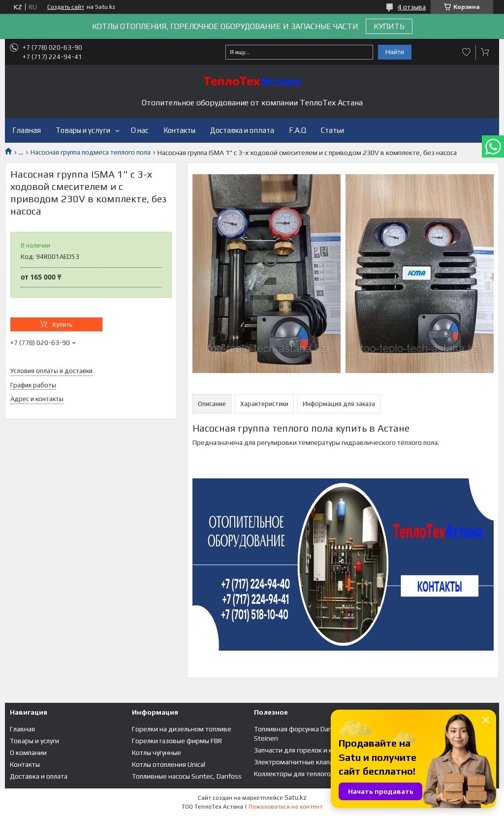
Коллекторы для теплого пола (300, 774)
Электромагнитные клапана (297, 762)
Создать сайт (66, 7)
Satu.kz (296, 798)
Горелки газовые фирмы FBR (177, 741)
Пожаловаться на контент (285, 807)
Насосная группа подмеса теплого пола (91, 152)
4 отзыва (412, 7)
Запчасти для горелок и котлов (302, 750)
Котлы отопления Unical (169, 764)
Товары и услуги (83, 130)
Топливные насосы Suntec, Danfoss (187, 776)
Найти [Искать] (395, 52)
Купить (62, 325)
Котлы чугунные (157, 753)
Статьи (332, 130)
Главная (27, 130)
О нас (140, 130)
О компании (28, 753)
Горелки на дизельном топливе (182, 729)
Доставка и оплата (242, 130)
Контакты (179, 130)
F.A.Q (298, 130)
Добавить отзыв (467, 52)
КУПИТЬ (389, 26)
